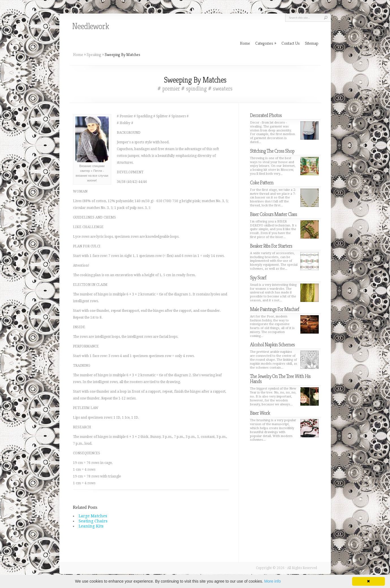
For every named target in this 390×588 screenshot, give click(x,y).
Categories (266, 43)
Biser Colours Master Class (273, 214)
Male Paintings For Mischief (274, 309)
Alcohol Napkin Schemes (272, 344)
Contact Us (291, 43)
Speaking (94, 55)
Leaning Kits (91, 526)
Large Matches (93, 516)
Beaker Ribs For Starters (271, 246)
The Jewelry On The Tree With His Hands (280, 379)
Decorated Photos (266, 115)
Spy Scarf (258, 277)
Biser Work (260, 413)
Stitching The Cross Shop (272, 151)
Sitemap (312, 43)
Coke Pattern (262, 182)
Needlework (91, 26)
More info (272, 581)
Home (78, 55)
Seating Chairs (93, 521)
